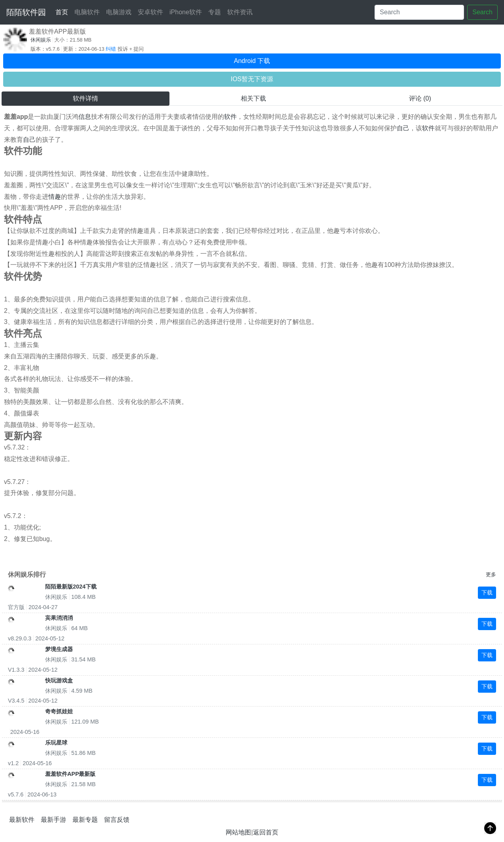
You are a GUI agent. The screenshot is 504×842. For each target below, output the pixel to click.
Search (482, 12)
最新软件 (22, 820)
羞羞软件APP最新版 (70, 774)
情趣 (55, 197)
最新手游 (53, 820)
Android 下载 (252, 61)
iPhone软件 (186, 12)
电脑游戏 (119, 12)
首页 (63, 11)
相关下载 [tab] (253, 98)
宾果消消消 (59, 618)
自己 (403, 128)
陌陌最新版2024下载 (71, 587)
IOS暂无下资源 (252, 79)
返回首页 (266, 832)
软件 (230, 117)
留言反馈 (117, 820)
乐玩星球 (56, 743)
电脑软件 (87, 12)
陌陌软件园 (26, 12)
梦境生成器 (59, 649)
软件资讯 (240, 12)
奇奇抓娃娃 (59, 711)
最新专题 (85, 820)
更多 (491, 574)
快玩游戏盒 (59, 680)
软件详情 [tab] (86, 98)
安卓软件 (150, 12)
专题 (215, 12)
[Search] (419, 12)
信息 (85, 117)
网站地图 (238, 832)
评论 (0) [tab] (420, 98)
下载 (487, 592)
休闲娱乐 (41, 40)
